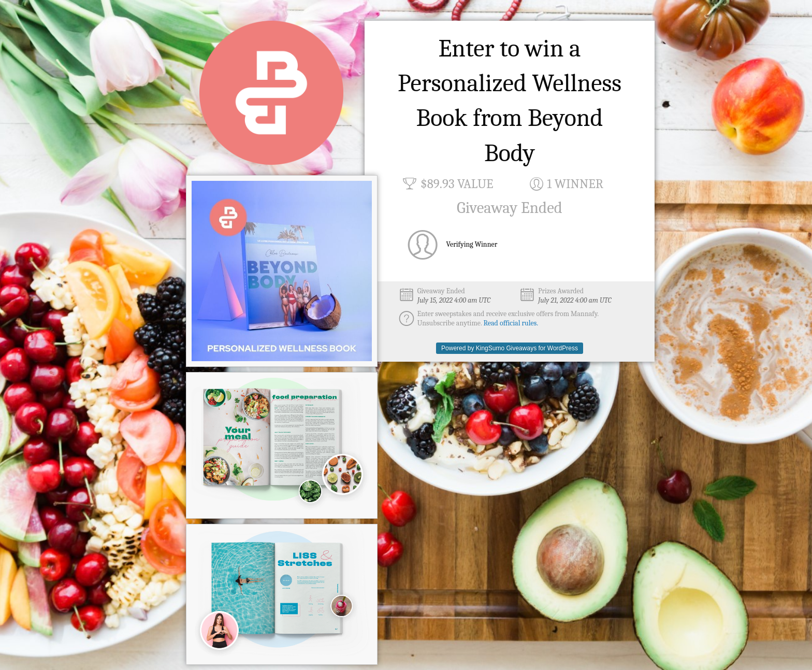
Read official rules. (511, 323)
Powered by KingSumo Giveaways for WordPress (510, 348)
